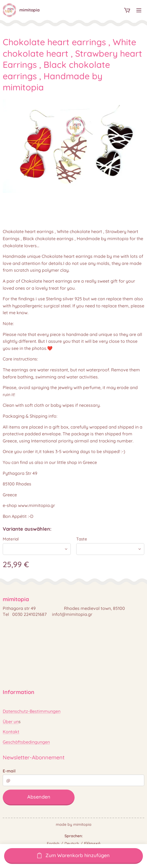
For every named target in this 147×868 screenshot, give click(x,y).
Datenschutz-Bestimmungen (32, 711)
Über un (11, 722)
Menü (139, 10)
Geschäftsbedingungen (26, 742)
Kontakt (11, 732)
